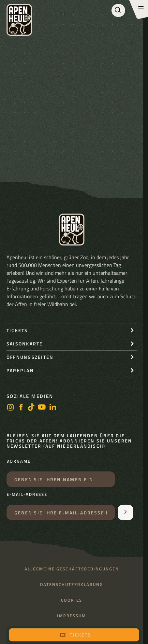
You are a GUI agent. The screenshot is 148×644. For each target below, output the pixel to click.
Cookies (72, 600)
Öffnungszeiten (30, 357)
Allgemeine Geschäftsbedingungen (72, 569)
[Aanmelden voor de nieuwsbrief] (126, 512)
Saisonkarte (25, 344)
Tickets (75, 635)
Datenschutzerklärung (72, 585)
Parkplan (20, 370)
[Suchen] (118, 10)
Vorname (19, 461)
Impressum (72, 616)
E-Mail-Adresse (27, 495)
